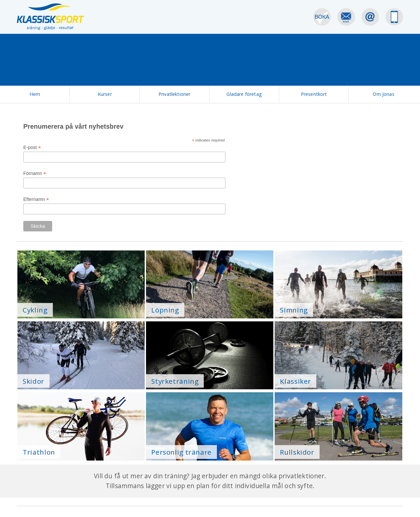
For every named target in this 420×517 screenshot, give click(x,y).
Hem (35, 94)
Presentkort (314, 94)
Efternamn (36, 199)
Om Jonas (383, 94)
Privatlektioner (174, 94)
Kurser (105, 94)
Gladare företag (244, 94)
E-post (32, 148)
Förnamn (35, 173)
